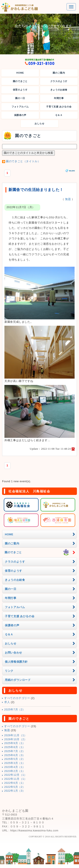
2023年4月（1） (15, 767)
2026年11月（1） (16, 735)
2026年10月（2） (16, 739)
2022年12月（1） (16, 775)
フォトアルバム (20, 107)
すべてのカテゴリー (17, 698)
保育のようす (20, 90)
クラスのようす (59, 81)
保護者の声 (20, 115)
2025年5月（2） (15, 759)
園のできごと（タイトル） (23, 161)
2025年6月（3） (15, 755)
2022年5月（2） (15, 787)
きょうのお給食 (59, 90)
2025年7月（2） (15, 710)
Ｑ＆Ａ (59, 115)
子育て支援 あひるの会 (59, 107)
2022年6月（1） (15, 783)
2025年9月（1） (15, 743)
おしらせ (39, 124)
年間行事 (59, 98)
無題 (68, 199)
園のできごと (20, 81)
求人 (7, 702)
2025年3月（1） (15, 763)
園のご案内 (59, 73)
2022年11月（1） (16, 779)
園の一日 (20, 98)
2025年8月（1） (15, 747)
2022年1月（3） (15, 791)
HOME (20, 73)
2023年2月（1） (15, 771)
